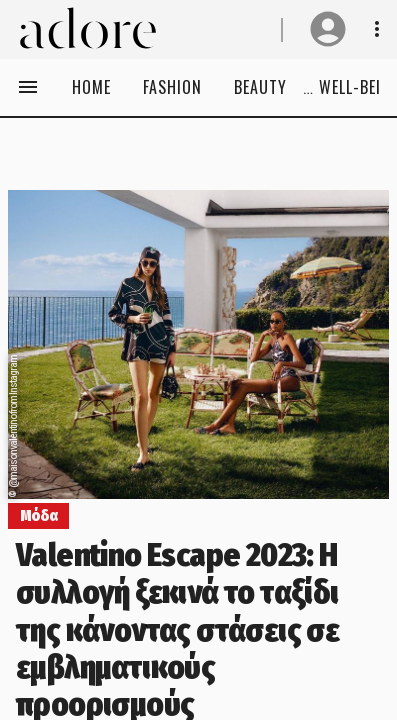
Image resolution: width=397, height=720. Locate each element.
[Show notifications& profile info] (377, 29)
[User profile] (328, 29)
